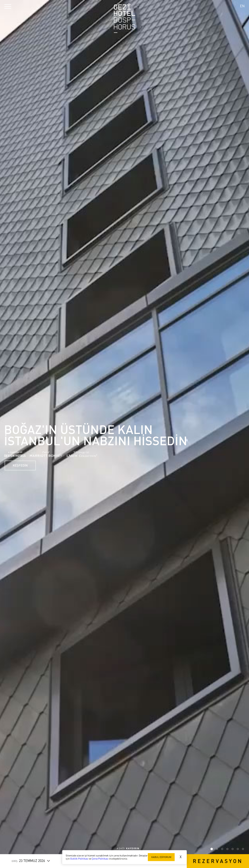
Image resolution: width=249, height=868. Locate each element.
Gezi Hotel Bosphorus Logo (124, 18)
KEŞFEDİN (22, 464)
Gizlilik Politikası (79, 859)
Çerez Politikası (100, 859)
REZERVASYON (218, 861)
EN (242, 6)
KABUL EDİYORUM (161, 857)
